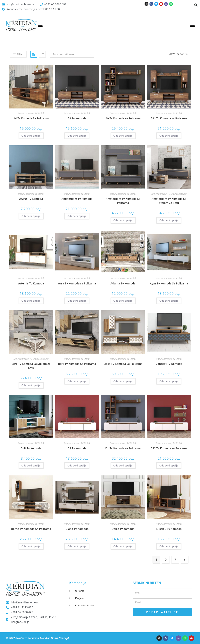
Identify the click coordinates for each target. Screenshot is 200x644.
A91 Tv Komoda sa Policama (169, 118)
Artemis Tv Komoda (31, 283)
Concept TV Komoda (169, 364)
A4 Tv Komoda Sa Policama (31, 118)
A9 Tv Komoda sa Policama (123, 118)
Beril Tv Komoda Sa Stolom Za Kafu (31, 366)
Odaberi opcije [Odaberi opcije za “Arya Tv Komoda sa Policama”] (77, 301)
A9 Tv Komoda (77, 118)
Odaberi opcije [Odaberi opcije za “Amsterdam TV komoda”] (77, 216)
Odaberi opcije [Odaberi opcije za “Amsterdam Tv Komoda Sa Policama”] (123, 220)
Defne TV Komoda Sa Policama (31, 529)
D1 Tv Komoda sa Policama (123, 448)
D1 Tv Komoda (77, 448)
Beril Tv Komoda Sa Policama (77, 364)
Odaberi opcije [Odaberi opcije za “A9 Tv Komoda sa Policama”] (123, 136)
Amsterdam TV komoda (77, 199)
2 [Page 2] (166, 560)
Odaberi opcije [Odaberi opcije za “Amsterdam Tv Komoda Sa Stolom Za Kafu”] (169, 220)
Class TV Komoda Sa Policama (123, 364)
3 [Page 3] (175, 560)
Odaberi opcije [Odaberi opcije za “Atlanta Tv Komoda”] (123, 301)
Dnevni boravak (26, 113)
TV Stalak (40, 113)
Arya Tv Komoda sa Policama (77, 283)
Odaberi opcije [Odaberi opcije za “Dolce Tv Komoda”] (123, 546)
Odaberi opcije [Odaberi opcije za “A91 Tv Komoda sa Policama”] (169, 136)
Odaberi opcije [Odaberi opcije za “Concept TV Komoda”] (169, 381)
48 (183, 54)
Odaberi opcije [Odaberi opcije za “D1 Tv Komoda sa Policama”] (123, 466)
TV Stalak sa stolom (177, 194)
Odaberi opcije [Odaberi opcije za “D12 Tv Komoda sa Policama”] (169, 466)
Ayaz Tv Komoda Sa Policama (169, 283)
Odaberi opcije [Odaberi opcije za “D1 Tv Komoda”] (77, 466)
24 (178, 54)
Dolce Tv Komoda (123, 529)
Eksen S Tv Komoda (169, 529)
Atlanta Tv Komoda (123, 283)
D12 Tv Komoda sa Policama (169, 448)
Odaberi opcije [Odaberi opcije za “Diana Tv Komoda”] (77, 546)
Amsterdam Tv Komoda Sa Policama (123, 201)
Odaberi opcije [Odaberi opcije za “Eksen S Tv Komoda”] (169, 546)
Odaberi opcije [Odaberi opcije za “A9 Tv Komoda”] (77, 136)
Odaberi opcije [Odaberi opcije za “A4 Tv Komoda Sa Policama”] (31, 136)
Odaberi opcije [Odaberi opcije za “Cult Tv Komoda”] (31, 466)
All (188, 54)
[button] (196, 5)
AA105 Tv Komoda (31, 199)
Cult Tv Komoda (31, 448)
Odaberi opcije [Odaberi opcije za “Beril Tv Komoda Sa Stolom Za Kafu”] (31, 385)
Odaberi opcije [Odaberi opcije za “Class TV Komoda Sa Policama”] (123, 381)
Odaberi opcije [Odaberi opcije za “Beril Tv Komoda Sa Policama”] (77, 381)
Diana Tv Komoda (77, 529)
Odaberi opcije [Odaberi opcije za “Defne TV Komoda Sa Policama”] (31, 546)
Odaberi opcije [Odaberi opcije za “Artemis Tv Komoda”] (31, 301)
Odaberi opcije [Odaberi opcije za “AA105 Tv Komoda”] (31, 216)
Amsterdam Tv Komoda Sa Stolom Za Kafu (169, 201)
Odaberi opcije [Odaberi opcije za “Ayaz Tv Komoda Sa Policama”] (169, 301)
